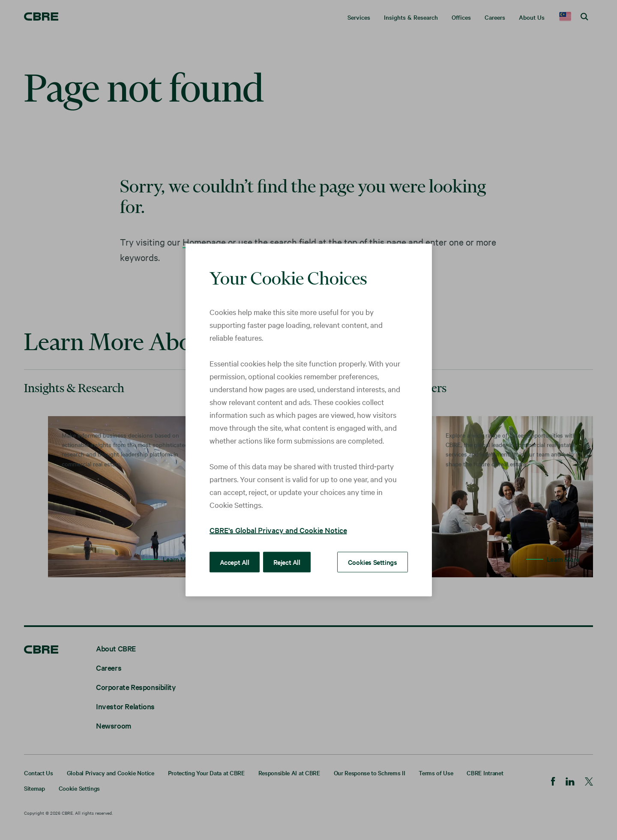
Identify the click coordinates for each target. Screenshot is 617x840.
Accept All (235, 562)
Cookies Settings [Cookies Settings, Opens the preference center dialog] (373, 562)
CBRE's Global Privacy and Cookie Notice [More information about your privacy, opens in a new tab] (278, 530)
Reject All (287, 562)
